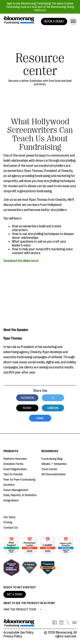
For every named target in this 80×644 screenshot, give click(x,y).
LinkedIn (53, 408)
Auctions (9, 485)
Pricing (8, 522)
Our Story (9, 517)
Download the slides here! (21, 261)
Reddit (27, 408)
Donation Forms (13, 464)
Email (40, 418)
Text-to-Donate (13, 474)
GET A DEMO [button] (15, 594)
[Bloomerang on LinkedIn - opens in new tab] (61, 624)
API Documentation (54, 474)
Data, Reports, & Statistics (20, 495)
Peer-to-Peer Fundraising (19, 480)
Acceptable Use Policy (18, 633)
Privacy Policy (13, 636)
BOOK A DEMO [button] (54, 21)
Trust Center (49, 469)
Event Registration (15, 469)
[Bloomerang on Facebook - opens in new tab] (55, 624)
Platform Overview (15, 459)
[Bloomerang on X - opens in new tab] (68, 624)
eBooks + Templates (54, 464)
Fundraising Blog (52, 459)
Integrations (11, 500)
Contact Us (11, 528)
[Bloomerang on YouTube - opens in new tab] (74, 624)
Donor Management (16, 490)
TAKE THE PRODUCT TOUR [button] (20, 609)
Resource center (40, 64)
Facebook (27, 398)
